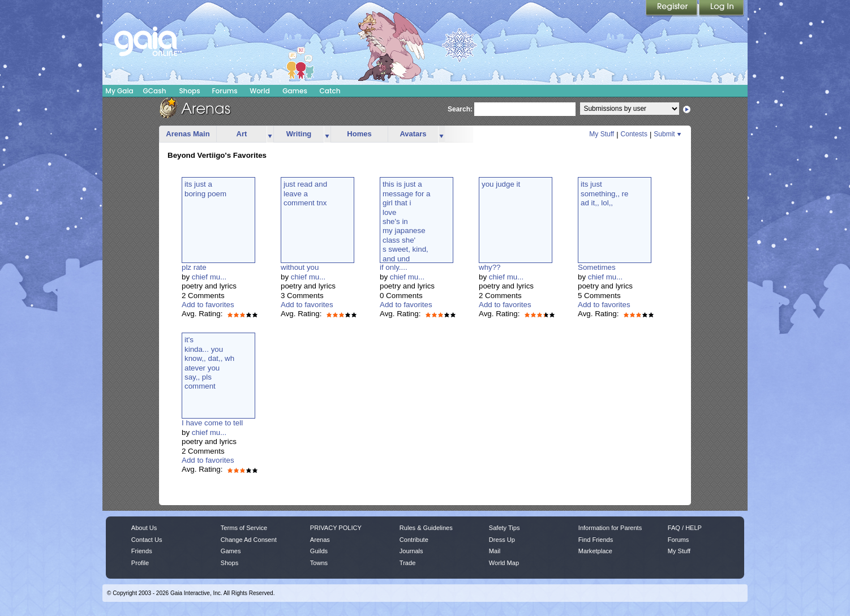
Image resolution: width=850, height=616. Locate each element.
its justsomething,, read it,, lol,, (604, 193)
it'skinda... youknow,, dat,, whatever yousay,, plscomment (209, 363)
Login (722, 8)
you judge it (501, 184)
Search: (460, 109)
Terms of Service (244, 528)
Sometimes (597, 267)
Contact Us (147, 540)
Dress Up (502, 540)
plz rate (194, 267)
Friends (142, 551)
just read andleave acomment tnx (305, 193)
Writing (299, 134)
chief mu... (209, 277)
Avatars (413, 134)
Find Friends (596, 540)
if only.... (394, 267)
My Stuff (602, 134)
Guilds (319, 551)
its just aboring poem (205, 189)
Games (295, 91)
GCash (155, 91)
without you (300, 267)
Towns (319, 563)
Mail (495, 551)
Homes (359, 134)
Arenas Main (188, 134)
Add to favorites (208, 305)
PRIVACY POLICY (336, 528)
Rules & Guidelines (426, 528)
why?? (490, 267)
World (260, 91)
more (270, 134)
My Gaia (119, 91)
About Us (144, 528)
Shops (189, 91)
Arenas (320, 540)
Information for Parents (610, 528)
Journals (411, 551)
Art (242, 134)
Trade (407, 563)
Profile (140, 563)
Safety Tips (505, 528)
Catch (330, 91)
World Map (504, 563)
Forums (224, 91)
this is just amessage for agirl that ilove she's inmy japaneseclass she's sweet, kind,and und (406, 221)
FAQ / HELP (685, 528)
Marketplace (595, 551)
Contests (634, 134)
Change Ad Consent (249, 540)
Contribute (414, 540)
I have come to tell (212, 423)
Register (672, 8)
